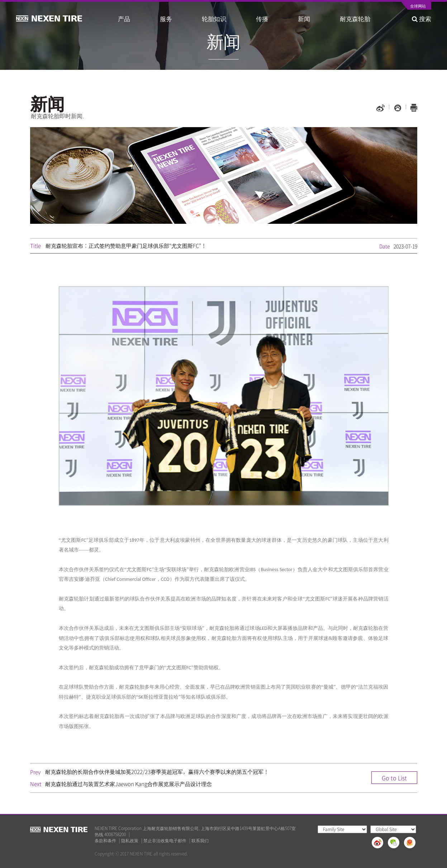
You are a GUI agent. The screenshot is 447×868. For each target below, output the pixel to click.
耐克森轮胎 (355, 18)
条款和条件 (105, 841)
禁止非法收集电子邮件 (165, 841)
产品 (124, 18)
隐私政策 (130, 841)
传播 (262, 18)
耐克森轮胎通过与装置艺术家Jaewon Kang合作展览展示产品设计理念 (129, 784)
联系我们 (200, 841)
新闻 (304, 18)
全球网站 (418, 6)
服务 (166, 18)
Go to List (394, 778)
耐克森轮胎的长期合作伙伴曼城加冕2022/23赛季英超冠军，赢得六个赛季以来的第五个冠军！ (157, 772)
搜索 (422, 18)
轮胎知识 (214, 18)
